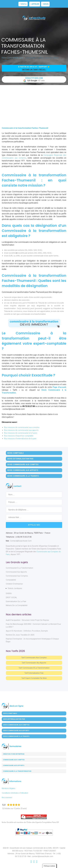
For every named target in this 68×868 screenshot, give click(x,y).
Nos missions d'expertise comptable (19, 436)
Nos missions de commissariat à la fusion (21, 433)
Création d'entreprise (14, 584)
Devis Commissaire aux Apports (23, 470)
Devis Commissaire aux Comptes (23, 464)
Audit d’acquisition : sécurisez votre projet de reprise (27, 620)
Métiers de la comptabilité (17, 605)
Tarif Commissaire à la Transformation (34, 668)
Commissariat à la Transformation (19, 568)
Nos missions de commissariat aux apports (21, 430)
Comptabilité (11, 580)
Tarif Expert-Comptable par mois (34, 678)
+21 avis (34, 80)
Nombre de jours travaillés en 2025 (20, 635)
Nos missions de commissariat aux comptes (22, 427)
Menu (23, 4)
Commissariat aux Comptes (17, 576)
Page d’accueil (59, 387)
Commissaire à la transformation (17, 771)
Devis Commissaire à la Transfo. (23, 476)
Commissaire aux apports (14, 765)
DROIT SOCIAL (11, 597)
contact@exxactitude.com (21, 541)
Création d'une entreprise (14, 754)
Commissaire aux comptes (14, 760)
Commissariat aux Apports (16, 572)
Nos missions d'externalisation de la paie (20, 439)
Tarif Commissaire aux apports (34, 663)
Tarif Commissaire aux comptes (34, 658)
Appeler (35, 4)
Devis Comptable (15, 453)
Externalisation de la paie (16, 601)
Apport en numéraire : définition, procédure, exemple (27, 631)
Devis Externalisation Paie (20, 459)
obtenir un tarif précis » (34, 70)
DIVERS (9, 593)
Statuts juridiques (15, 588)
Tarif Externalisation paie (34, 673)
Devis (45, 4)
